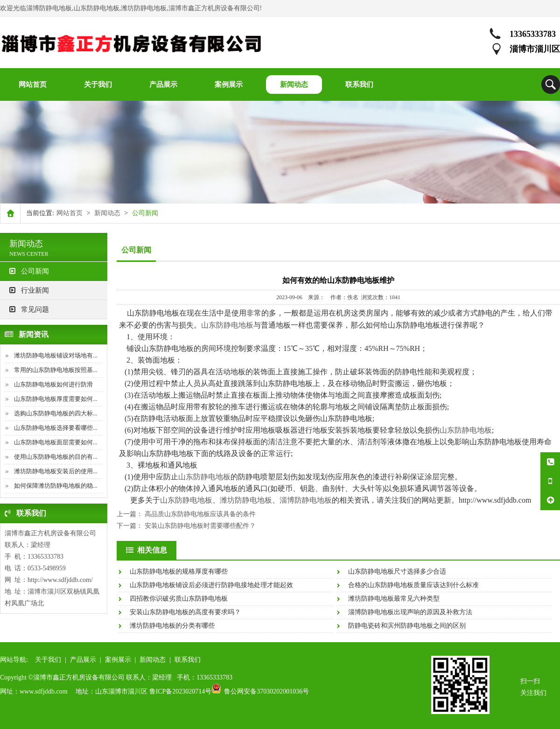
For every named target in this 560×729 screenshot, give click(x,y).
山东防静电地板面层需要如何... (56, 442)
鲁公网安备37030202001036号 (266, 691)
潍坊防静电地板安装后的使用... (56, 471)
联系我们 (188, 660)
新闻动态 (107, 213)
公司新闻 (29, 271)
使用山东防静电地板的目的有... (56, 457)
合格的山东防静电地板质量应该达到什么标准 (413, 585)
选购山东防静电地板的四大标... (56, 413)
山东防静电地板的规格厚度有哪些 (179, 571)
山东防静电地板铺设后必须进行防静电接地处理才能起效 (211, 585)
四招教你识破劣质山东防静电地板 (179, 599)
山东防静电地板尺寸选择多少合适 (397, 571)
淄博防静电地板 (306, 500)
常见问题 (29, 309)
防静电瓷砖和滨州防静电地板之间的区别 (407, 626)
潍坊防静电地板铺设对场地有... (56, 355)
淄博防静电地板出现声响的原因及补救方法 (410, 612)
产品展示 (83, 660)
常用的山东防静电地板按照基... (56, 370)
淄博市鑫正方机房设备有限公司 (50, 533)
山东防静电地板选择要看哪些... (56, 428)
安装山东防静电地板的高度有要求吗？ (185, 612)
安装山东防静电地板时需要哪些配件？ (200, 526)
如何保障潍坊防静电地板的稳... (56, 486)
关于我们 (48, 660)
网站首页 (70, 213)
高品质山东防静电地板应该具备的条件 (200, 514)
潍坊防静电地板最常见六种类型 (394, 599)
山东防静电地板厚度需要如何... (56, 399)
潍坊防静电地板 (246, 500)
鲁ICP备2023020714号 (181, 691)
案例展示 (118, 660)
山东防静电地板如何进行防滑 (53, 384)
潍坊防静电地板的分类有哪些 (172, 626)
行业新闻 (29, 290)
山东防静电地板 (227, 325)
